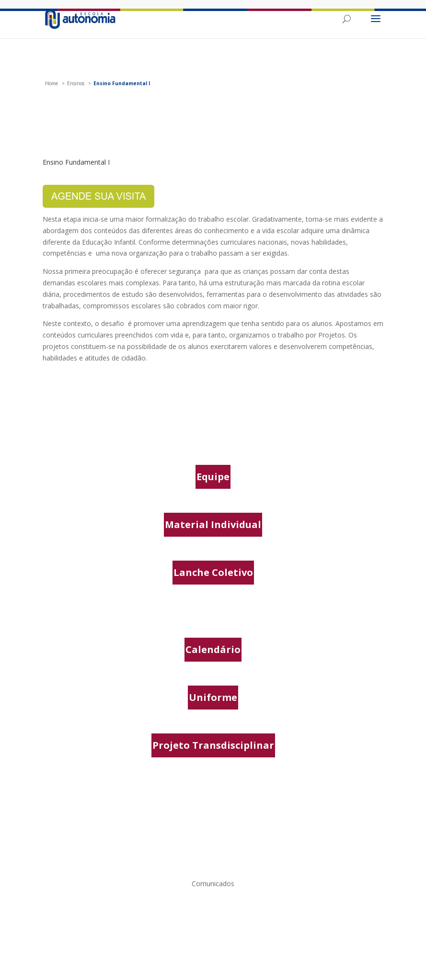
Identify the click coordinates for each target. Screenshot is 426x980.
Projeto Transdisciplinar (213, 745)
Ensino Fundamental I (122, 83)
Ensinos (76, 83)
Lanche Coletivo (213, 572)
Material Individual (213, 524)
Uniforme (213, 697)
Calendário (213, 649)
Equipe (213, 477)
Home (52, 83)
